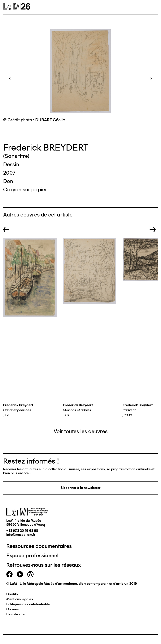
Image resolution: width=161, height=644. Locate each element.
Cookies (12, 609)
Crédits (12, 594)
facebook (9, 574)
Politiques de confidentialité (28, 604)
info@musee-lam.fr (21, 535)
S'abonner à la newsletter (80, 488)
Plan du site (15, 614)
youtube (20, 574)
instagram (30, 574)
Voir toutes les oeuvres (81, 431)
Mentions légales (20, 599)
